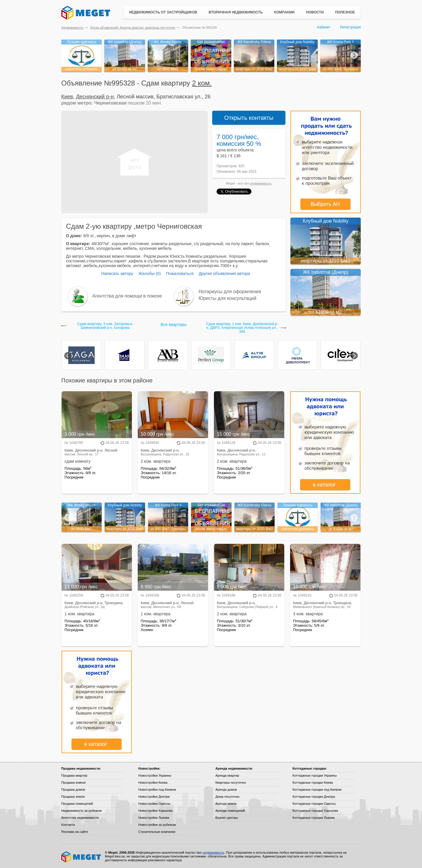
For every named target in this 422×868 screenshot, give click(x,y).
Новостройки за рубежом (157, 825)
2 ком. (202, 83)
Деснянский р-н (95, 97)
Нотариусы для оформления (230, 292)
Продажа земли (73, 797)
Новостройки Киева (153, 782)
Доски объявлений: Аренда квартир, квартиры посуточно (133, 28)
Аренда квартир (227, 775)
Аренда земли (226, 804)
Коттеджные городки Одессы (314, 804)
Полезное (345, 12)
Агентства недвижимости (80, 818)
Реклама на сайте (75, 832)
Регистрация (350, 27)
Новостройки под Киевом (157, 790)
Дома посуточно (227, 797)
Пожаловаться (180, 274)
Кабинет (324, 27)
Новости (315, 12)
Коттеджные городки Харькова (315, 811)
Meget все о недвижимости (81, 857)
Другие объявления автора (224, 274)
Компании (284, 12)
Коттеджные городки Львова (314, 818)
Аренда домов (226, 790)
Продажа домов (73, 790)
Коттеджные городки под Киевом (317, 790)
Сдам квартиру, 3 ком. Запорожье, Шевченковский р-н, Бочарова (105, 326)
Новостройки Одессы (154, 804)
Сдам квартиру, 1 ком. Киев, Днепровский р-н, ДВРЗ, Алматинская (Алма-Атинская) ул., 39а (242, 328)
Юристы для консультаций (228, 298)
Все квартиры (174, 324)
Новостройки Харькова (155, 811)
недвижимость (261, 183)
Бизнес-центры (227, 818)
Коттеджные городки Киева (313, 782)
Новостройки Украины (155, 775)
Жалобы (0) (149, 274)
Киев (67, 97)
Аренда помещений (230, 811)
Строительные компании (157, 832)
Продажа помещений (77, 804)
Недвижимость (72, 28)
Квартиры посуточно (231, 782)
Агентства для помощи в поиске (127, 296)
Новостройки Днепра (154, 797)
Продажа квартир (74, 775)
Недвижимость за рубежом (81, 811)
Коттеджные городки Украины (315, 775)
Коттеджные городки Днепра (314, 797)
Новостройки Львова (154, 818)
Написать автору (117, 274)
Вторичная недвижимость (236, 12)
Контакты (68, 825)
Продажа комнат (74, 782)
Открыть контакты (249, 118)
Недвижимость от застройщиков (163, 12)
